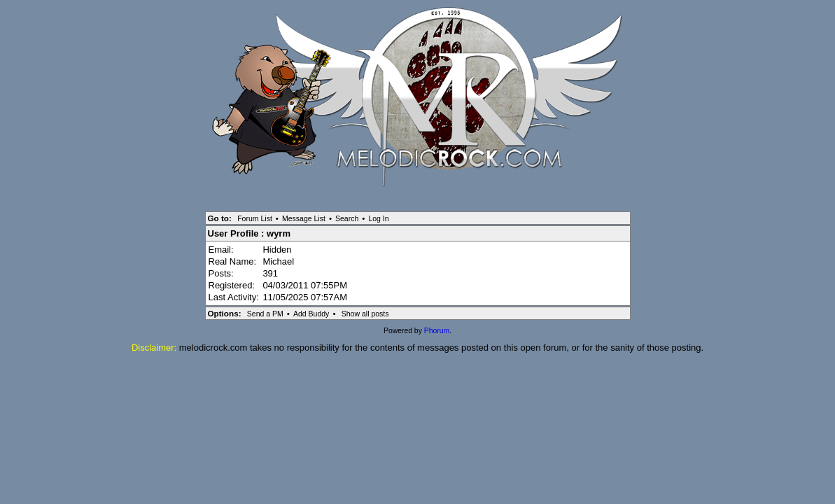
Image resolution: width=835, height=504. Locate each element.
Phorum (437, 331)
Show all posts (365, 314)
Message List (304, 218)
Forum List (255, 218)
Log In (378, 218)
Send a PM (265, 314)
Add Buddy (311, 314)
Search (347, 218)
